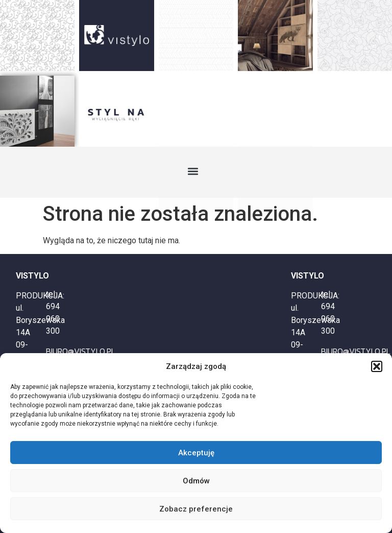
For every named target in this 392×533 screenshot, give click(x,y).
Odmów (196, 481)
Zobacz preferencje (196, 509)
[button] (377, 366)
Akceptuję (196, 453)
